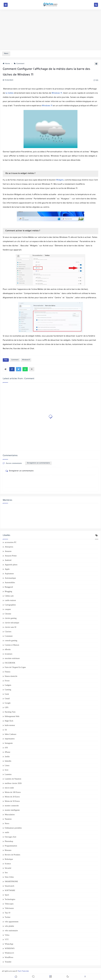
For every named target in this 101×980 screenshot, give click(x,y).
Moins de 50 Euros (12, 801)
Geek (7, 694)
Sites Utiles (9, 877)
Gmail (7, 698)
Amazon (8, 551)
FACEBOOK (10, 663)
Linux (7, 765)
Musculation (10, 815)
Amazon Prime (11, 556)
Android (8, 560)
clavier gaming (11, 618)
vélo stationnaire (11, 931)
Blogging (8, 591)
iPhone (7, 752)
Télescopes (9, 904)
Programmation (11, 846)
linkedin (8, 761)
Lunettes (8, 774)
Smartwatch (9, 886)
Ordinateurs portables (13, 828)
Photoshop (9, 841)
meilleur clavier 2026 (13, 783)
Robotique (9, 859)
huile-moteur (10, 725)
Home (6, 64)
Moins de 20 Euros (12, 797)
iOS (6, 748)
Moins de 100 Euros (13, 792)
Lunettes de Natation (13, 779)
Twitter (8, 917)
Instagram (9, 743)
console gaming (11, 640)
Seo (6, 873)
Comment (19, 64)
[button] (12, 369)
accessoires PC (11, 542)
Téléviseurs (9, 908)
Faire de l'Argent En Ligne (15, 667)
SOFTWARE (10, 890)
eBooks (8, 649)
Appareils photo (11, 565)
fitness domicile (11, 676)
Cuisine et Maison (12, 645)
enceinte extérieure (12, 658)
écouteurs (8, 654)
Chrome (8, 614)
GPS (7, 707)
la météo (10, 93)
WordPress (9, 957)
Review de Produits (12, 855)
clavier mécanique (12, 623)
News (7, 823)
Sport (7, 895)
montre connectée (12, 806)
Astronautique (10, 578)
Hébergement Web (12, 716)
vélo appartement (12, 922)
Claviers (8, 632)
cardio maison (10, 600)
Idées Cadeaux (11, 734)
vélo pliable (9, 926)
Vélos (7, 935)
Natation (8, 819)
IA (6, 730)
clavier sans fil (10, 627)
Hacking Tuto (10, 712)
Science (8, 864)
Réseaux (8, 850)
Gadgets (8, 685)
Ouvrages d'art (10, 837)
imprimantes (10, 739)
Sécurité (8, 868)
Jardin (7, 756)
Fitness (8, 672)
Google (8, 703)
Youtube (8, 962)
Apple (7, 569)
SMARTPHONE (11, 881)
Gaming (8, 690)
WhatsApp (9, 944)
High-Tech (9, 721)
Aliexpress (9, 547)
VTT (7, 939)
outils (7, 832)
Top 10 (7, 913)
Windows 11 (57, 93)
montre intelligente (12, 810)
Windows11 (26, 360)
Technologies (10, 899)
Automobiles (10, 582)
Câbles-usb (9, 596)
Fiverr (7, 681)
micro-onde (9, 788)
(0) (96, 80)
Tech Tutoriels (23, 971)
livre (7, 770)
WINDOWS (10, 948)
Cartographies (10, 605)
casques (8, 609)
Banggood (9, 587)
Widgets (60, 180)
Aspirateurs (9, 574)
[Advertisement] (50, 30)
